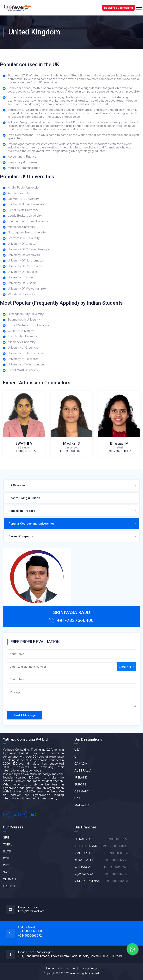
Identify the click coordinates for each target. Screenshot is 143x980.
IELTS (7, 851)
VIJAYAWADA (88, 874)
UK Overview (17, 485)
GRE (6, 837)
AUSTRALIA (83, 770)
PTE (6, 858)
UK (76, 757)
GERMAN (9, 879)
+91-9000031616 (72, 451)
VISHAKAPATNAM (89, 881)
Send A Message (24, 715)
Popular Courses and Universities (31, 524)
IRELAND (81, 777)
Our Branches (67, 968)
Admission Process (22, 511)
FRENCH (9, 886)
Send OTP (127, 667)
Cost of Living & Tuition (24, 498)
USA (77, 750)
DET (6, 865)
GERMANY (82, 791)
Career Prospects (21, 536)
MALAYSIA (82, 805)
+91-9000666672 (30, 936)
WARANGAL (89, 867)
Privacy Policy (88, 968)
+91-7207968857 (119, 451)
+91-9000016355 (24, 451)
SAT (6, 872)
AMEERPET (89, 853)
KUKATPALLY (88, 860)
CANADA (81, 764)
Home (50, 968)
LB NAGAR (88, 839)
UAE (77, 798)
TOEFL (8, 844)
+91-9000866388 (30, 931)
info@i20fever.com (31, 911)
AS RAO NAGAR (88, 846)
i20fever (71, 973)
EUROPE (80, 784)
